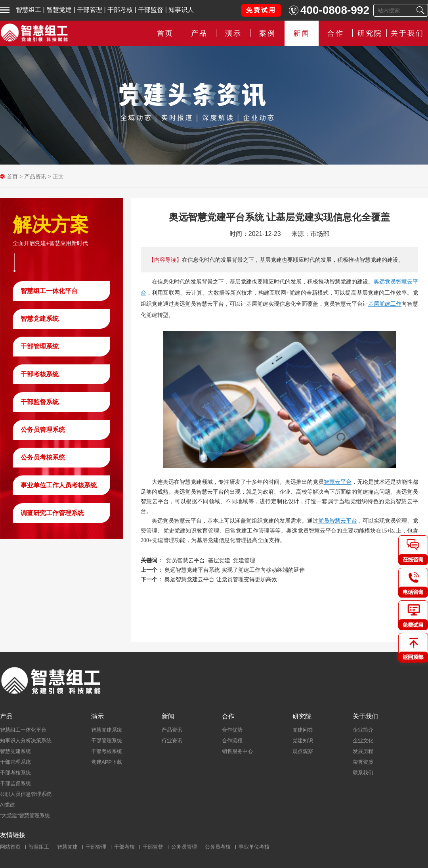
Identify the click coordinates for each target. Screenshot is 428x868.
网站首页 (10, 847)
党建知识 (303, 741)
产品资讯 (35, 176)
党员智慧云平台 (338, 521)
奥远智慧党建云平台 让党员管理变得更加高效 (221, 579)
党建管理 (244, 560)
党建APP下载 (107, 762)
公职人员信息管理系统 (26, 794)
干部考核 (120, 10)
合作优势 (232, 730)
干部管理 (90, 10)
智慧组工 (29, 10)
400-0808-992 (335, 10)
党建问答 (303, 730)
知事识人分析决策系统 (26, 741)
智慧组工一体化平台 (49, 291)
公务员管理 (184, 847)
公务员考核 (218, 847)
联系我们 (363, 773)
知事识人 (181, 10)
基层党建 (219, 560)
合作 (336, 33)
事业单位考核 (254, 847)
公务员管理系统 (43, 430)
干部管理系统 (40, 346)
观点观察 (303, 751)
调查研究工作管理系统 (52, 513)
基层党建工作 (385, 304)
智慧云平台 (338, 482)
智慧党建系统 (40, 319)
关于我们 (407, 33)
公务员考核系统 (43, 457)
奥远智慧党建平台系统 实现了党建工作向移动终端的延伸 (235, 570)
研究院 (370, 33)
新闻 (302, 33)
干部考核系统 (40, 374)
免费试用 (261, 10)
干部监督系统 (40, 402)
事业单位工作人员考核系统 (59, 485)
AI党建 (8, 805)
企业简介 (363, 730)
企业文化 (363, 741)
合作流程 (232, 741)
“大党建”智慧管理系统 (25, 815)
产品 (199, 33)
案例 (267, 33)
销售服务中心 (237, 751)
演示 (233, 33)
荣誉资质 (363, 762)
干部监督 (151, 10)
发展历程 (363, 751)
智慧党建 (59, 10)
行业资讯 (172, 741)
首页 (165, 33)
